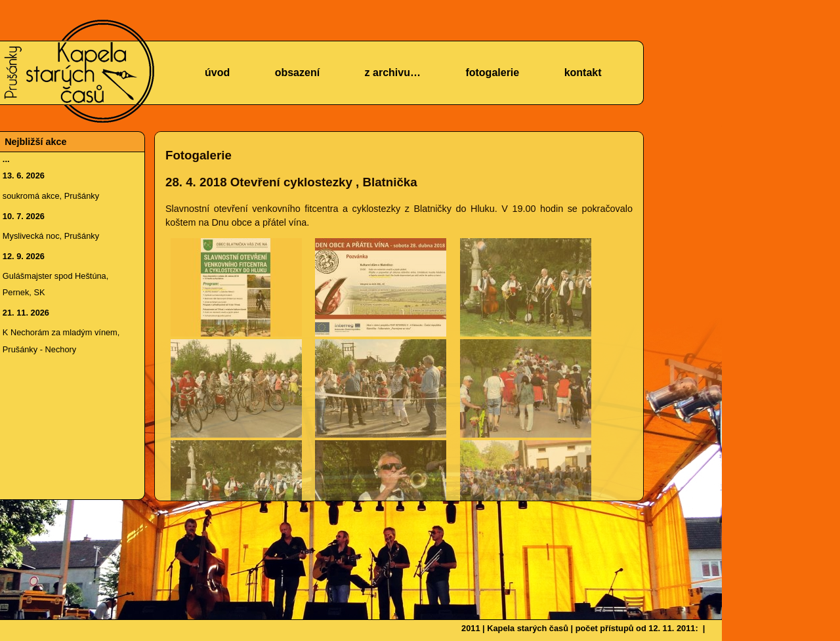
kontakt (583, 72)
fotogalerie (492, 72)
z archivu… (393, 72)
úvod (217, 72)
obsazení (297, 72)
